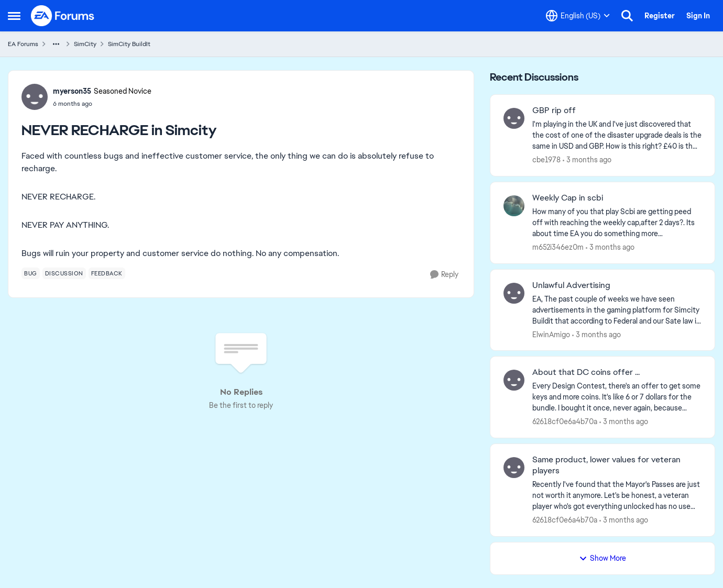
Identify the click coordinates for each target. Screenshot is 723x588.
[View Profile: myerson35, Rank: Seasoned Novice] (35, 97)
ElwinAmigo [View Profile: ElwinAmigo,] (551, 334)
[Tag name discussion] (64, 273)
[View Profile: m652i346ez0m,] (514, 206)
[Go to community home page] (63, 16)
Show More (602, 558)
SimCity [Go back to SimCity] (85, 44)
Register (660, 16)
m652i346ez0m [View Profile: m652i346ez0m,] (558, 247)
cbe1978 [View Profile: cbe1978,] (546, 160)
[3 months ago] (587, 160)
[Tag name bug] (31, 273)
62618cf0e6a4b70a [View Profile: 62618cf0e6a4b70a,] (565, 421)
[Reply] (444, 275)
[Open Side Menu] (14, 16)
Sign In (698, 16)
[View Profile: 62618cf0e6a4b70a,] (514, 380)
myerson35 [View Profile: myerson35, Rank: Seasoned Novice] (72, 91)
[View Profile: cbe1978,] (514, 118)
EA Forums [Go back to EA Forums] (23, 44)
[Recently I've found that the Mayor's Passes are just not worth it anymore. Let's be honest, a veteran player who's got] (617, 496)
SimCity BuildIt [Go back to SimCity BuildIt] (129, 44)
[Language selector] (578, 16)
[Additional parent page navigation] (56, 44)
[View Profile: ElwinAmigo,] (514, 293)
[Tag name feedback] (107, 273)
